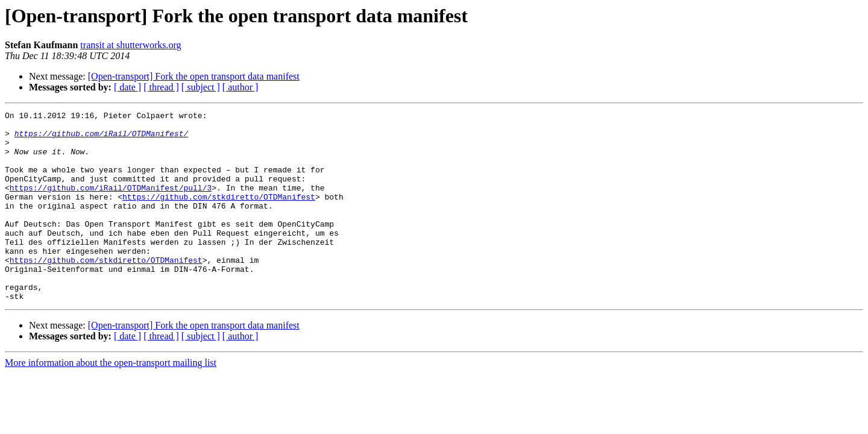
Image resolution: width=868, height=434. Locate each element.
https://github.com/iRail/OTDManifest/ (102, 139)
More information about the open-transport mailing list (111, 401)
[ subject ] (201, 87)
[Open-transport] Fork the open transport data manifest (194, 76)
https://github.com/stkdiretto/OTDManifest (219, 215)
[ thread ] (161, 87)
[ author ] (241, 87)
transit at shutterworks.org (131, 45)
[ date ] (127, 87)
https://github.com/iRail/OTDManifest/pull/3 (111, 204)
